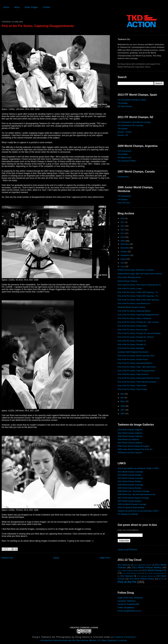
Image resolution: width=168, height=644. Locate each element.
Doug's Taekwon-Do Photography (52, 637)
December (125, 244)
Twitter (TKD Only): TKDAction (130, 598)
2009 (123, 241)
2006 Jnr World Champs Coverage (132, 504)
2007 (123, 410)
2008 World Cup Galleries (128, 439)
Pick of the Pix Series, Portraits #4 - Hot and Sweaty (139, 333)
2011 (123, 233)
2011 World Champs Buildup (129, 481)
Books (161, 579)
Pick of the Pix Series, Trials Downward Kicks (136, 371)
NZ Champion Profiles (127, 161)
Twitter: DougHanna (126, 608)
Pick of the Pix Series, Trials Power (132, 386)
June (123, 266)
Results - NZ (123, 135)
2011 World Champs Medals (128, 570)
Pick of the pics (124, 203)
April (123, 398)
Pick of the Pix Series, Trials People (132, 389)
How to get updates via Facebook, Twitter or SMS (138, 468)
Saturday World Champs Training (131, 307)
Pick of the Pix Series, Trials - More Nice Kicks (137, 367)
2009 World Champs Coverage (130, 485)
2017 (123, 222)
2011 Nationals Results (143, 565)
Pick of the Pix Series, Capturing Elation (134, 311)
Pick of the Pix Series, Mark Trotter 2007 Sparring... (139, 300)
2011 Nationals (124, 565)
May (123, 394)
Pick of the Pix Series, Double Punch (133, 359)
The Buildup (123, 103)
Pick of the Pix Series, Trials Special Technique (137, 382)
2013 (123, 226)
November (125, 248)
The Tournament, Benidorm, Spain (132, 100)
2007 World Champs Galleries (130, 443)
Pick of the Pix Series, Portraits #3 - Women (136, 337)
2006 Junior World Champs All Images (133, 446)
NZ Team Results (125, 106)
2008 (123, 406)
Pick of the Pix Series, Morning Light (133, 330)
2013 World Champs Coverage (130, 472)
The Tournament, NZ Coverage (130, 125)
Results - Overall (124, 132)
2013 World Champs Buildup (129, 475)
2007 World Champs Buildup (129, 501)
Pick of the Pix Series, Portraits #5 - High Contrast (138, 322)
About (17, 7)
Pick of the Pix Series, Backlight (131, 348)
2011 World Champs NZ (154, 570)
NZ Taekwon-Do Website (128, 514)
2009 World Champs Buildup (129, 488)
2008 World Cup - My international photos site (136, 494)
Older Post (105, 558)
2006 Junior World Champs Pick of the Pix (135, 449)
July (122, 263)
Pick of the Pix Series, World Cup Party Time (136, 356)
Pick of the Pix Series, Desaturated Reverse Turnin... (139, 378)
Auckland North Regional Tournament (133, 352)
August (124, 259)
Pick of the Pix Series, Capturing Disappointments (38, 26)
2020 (123, 218)
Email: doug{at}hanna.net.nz (129, 611)
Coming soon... (124, 177)
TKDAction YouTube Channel (130, 453)
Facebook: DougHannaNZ (128, 604)
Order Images (31, 7)
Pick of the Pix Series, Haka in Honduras (134, 318)
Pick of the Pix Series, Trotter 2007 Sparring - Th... (138, 292)
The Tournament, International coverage (134, 122)
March (123, 401)
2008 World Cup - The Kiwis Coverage (133, 491)
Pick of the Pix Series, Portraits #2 (132, 341)
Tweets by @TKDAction (127, 550)
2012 (123, 230)
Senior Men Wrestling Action (129, 277)
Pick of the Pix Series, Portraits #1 (132, 344)
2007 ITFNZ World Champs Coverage (133, 498)
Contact (46, 7)
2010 (123, 237)
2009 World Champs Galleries (130, 436)
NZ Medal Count (124, 158)
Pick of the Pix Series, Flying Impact (132, 326)
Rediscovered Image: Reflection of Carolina (136, 270)
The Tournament (124, 151)
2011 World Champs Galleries (130, 433)
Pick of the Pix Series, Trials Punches (133, 374)
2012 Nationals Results (145, 576)
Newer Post (7, 558)
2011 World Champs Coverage (130, 478)
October (124, 252)
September (125, 255)
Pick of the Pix (127, 582)
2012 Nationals (127, 576)
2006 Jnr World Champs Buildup (131, 507)
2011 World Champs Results (132, 573)
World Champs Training (127, 281)
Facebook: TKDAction (127, 601)
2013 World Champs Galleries (130, 430)
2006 (123, 414)
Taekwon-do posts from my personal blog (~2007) (138, 511)
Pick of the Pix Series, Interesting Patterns (135, 363)
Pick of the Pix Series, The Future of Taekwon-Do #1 (139, 285)
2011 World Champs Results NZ (155, 573)
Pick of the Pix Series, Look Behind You (134, 303)
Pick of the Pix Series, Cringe (130, 289)
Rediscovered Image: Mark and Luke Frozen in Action (140, 274)
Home (6, 7)
